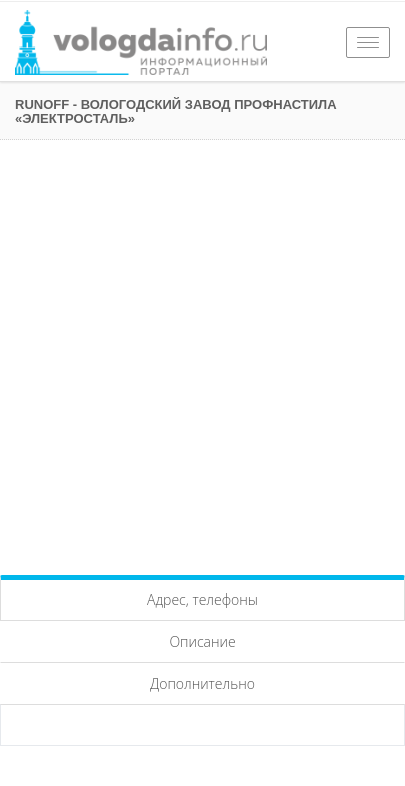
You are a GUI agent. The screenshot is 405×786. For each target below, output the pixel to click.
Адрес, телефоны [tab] (202, 599)
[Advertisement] (202, 352)
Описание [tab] (202, 641)
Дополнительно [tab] (202, 683)
